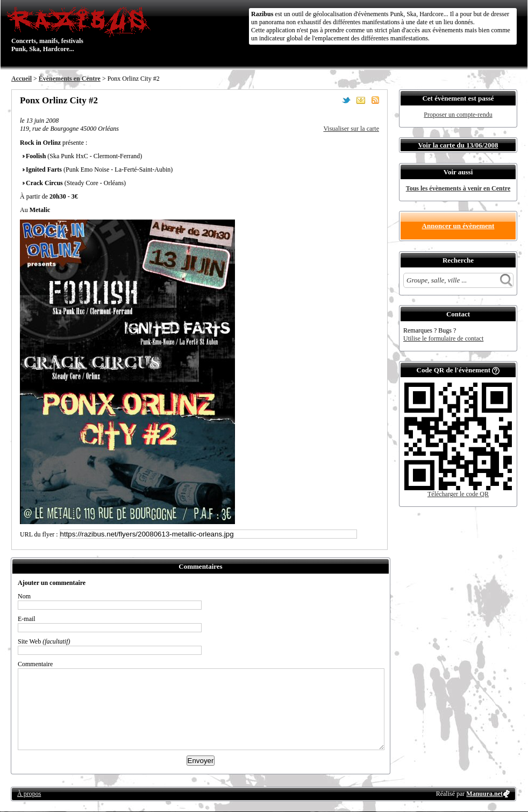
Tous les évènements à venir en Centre (458, 188)
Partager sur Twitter (346, 100)
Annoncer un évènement (458, 226)
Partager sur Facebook (332, 100)
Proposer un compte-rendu (458, 115)
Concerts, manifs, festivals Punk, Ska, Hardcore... (81, 29)
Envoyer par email (361, 100)
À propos (29, 794)
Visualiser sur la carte (351, 129)
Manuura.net (484, 794)
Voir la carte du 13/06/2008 (458, 145)
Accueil (22, 79)
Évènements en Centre (70, 79)
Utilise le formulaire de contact (443, 338)
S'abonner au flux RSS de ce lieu (375, 100)
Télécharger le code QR (458, 494)
